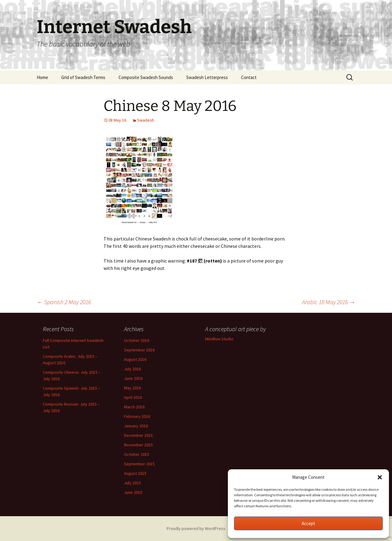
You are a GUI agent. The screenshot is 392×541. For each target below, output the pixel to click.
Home (42, 77)
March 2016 (134, 407)
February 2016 (137, 416)
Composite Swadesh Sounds (146, 77)
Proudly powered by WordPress (196, 528)
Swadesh (146, 120)
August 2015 (135, 473)
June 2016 (133, 378)
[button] (380, 477)
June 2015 (133, 492)
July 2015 (132, 483)
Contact (249, 77)
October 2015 (137, 454)
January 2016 (136, 426)
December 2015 (138, 435)
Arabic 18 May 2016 (329, 302)
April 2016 (133, 397)
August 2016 (135, 359)
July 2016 (132, 369)
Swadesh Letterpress (207, 77)
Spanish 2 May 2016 (64, 302)
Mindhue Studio (219, 339)
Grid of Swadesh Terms (83, 77)
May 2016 (132, 388)
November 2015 (138, 445)
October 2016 (137, 340)
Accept (308, 523)
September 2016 (139, 350)
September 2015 (139, 464)
